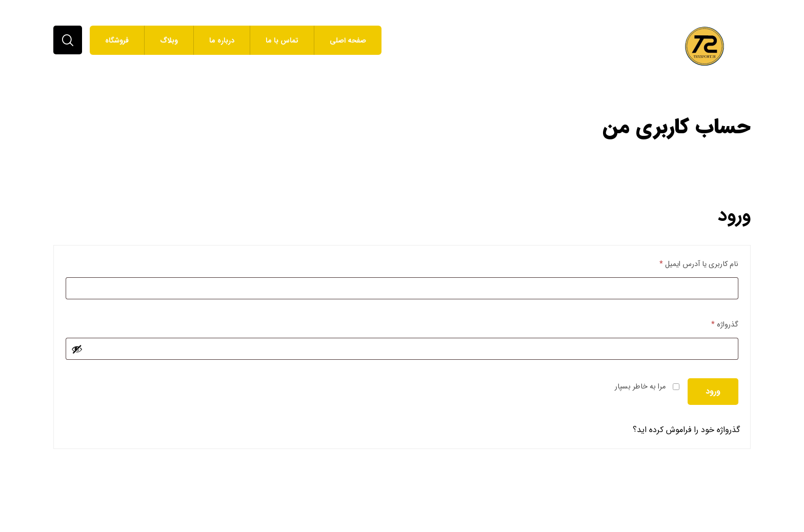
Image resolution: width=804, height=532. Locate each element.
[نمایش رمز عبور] (77, 349)
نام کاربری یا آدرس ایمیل (699, 264)
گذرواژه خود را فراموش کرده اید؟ (686, 430)
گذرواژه (725, 325)
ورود (713, 391)
